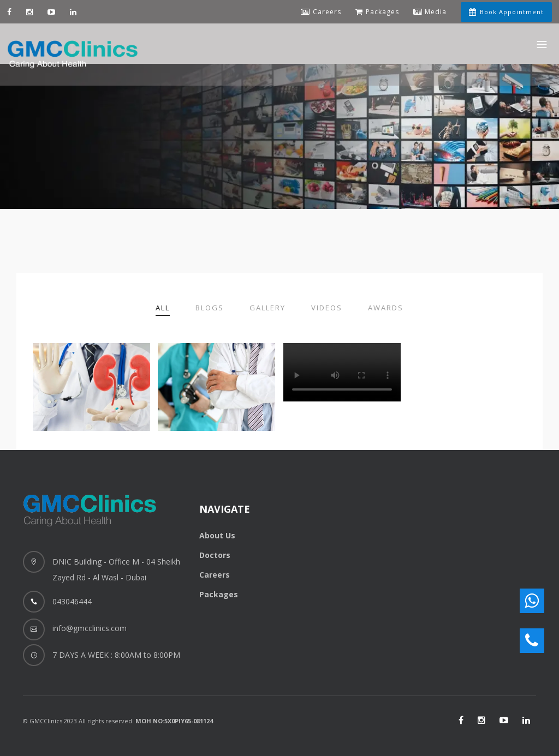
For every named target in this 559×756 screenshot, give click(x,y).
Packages (219, 594)
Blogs (210, 308)
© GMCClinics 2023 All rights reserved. (118, 721)
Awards (386, 308)
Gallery (267, 308)
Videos (327, 308)
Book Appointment (506, 12)
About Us (217, 535)
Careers (215, 575)
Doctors (215, 555)
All (163, 308)
